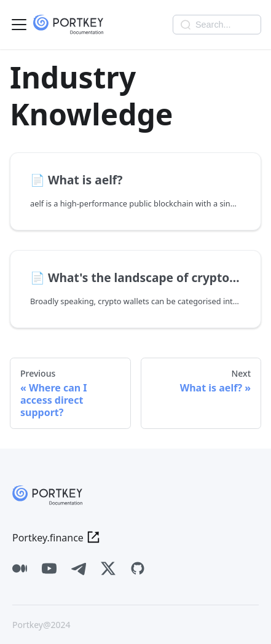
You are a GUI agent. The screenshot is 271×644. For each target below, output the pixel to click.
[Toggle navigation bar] (19, 25)
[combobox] (217, 25)
